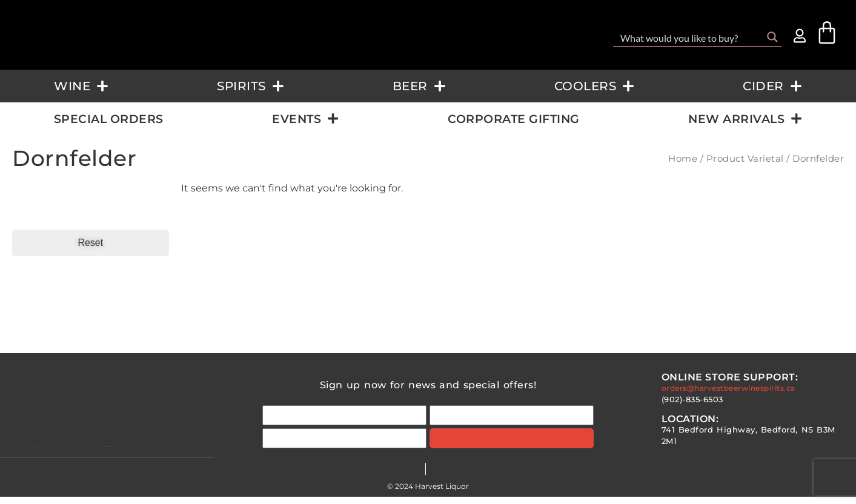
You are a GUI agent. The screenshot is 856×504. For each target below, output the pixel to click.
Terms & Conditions (445, 476)
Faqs (184, 453)
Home (683, 159)
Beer (419, 86)
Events (305, 118)
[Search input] (689, 37)
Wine (81, 86)
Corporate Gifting (514, 119)
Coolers (595, 86)
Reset (90, 243)
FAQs (383, 476)
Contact (112, 453)
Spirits (250, 86)
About (35, 453)
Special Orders (109, 119)
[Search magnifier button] (772, 37)
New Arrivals (745, 118)
